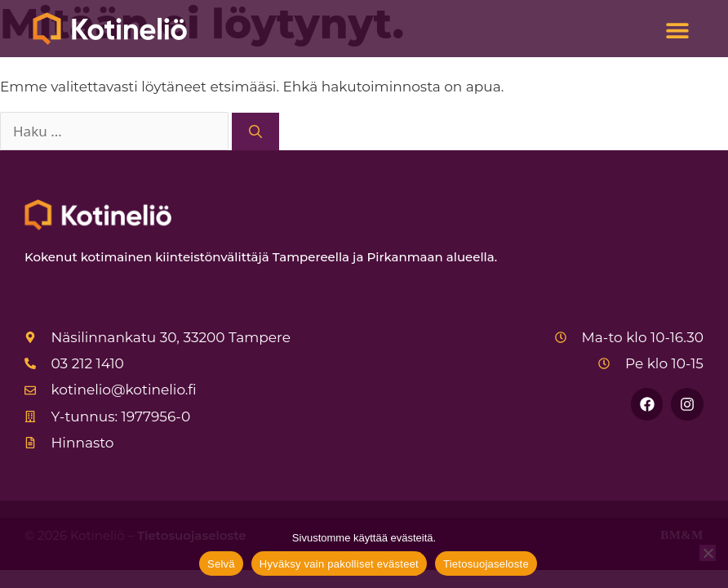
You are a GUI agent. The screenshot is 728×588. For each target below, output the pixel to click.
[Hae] (255, 131)
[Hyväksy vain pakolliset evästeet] (708, 553)
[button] (677, 31)
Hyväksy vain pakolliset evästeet (339, 564)
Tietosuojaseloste (486, 564)
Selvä (221, 564)
